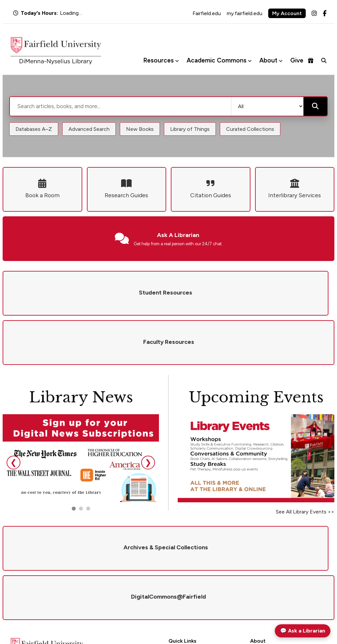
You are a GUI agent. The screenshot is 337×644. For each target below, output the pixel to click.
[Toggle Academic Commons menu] (250, 61)
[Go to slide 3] (88, 459)
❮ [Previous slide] (13, 413)
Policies (258, 560)
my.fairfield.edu (245, 13)
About (268, 60)
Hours (175, 552)
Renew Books (182, 569)
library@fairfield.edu (94, 597)
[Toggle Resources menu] (177, 61)
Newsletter (261, 586)
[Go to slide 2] (81, 459)
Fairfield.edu (207, 13)
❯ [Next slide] (148, 413)
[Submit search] (315, 106)
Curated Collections (250, 129)
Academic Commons (217, 60)
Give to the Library (269, 569)
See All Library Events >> (305, 462)
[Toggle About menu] (281, 61)
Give (302, 60)
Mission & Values (267, 552)
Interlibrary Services (189, 578)
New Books (140, 129)
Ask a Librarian (184, 560)
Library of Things (190, 129)
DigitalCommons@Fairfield (197, 586)
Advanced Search (89, 129)
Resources (158, 60)
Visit (255, 578)
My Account (287, 13)
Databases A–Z (34, 129)
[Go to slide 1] (74, 459)
